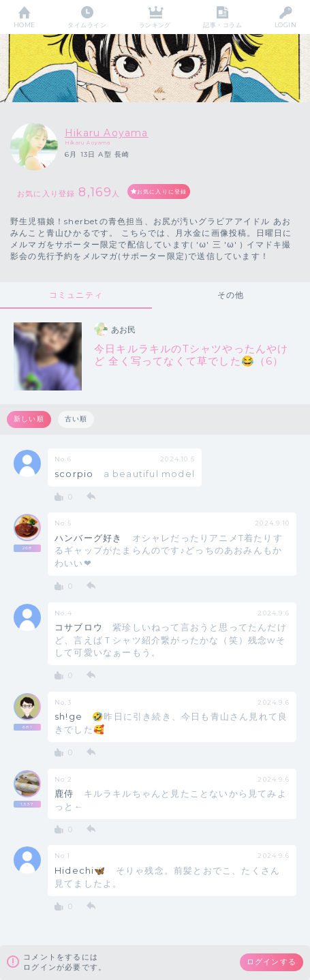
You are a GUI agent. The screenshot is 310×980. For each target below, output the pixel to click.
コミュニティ (76, 295)
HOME (25, 25)
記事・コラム (222, 25)
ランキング (155, 25)
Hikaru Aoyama (107, 133)
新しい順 (29, 419)
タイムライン (87, 25)
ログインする (272, 962)
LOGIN (285, 25)
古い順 (76, 419)
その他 (231, 295)
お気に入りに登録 (162, 192)
